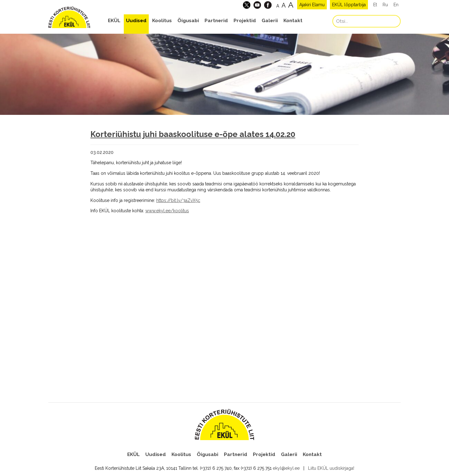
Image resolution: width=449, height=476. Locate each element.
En (396, 5)
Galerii (270, 21)
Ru (385, 5)
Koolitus (162, 21)
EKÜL (114, 21)
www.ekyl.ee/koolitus (167, 211)
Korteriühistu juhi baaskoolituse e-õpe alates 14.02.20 (193, 134)
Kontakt (293, 21)
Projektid (245, 21)
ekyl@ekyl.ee (286, 468)
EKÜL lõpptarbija (349, 5)
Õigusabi (188, 21)
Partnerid (216, 21)
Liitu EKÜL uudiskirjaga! (331, 468)
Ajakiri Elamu (312, 5)
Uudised (136, 21)
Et (375, 5)
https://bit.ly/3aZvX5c (178, 200)
